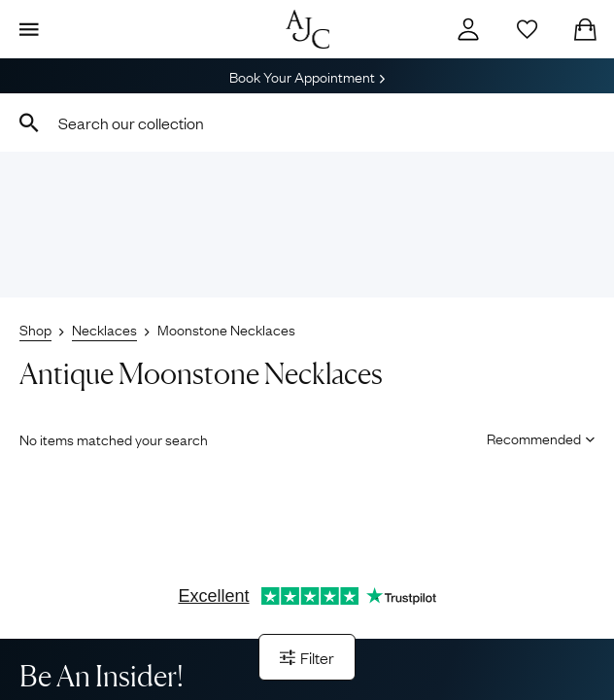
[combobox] (307, 122)
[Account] (468, 29)
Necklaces (104, 329)
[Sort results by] (534, 437)
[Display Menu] (29, 29)
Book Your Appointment (307, 76)
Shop (35, 329)
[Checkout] (585, 29)
